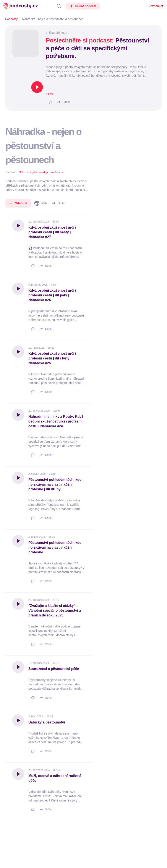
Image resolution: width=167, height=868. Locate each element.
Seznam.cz (156, 6)
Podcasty (11, 19)
